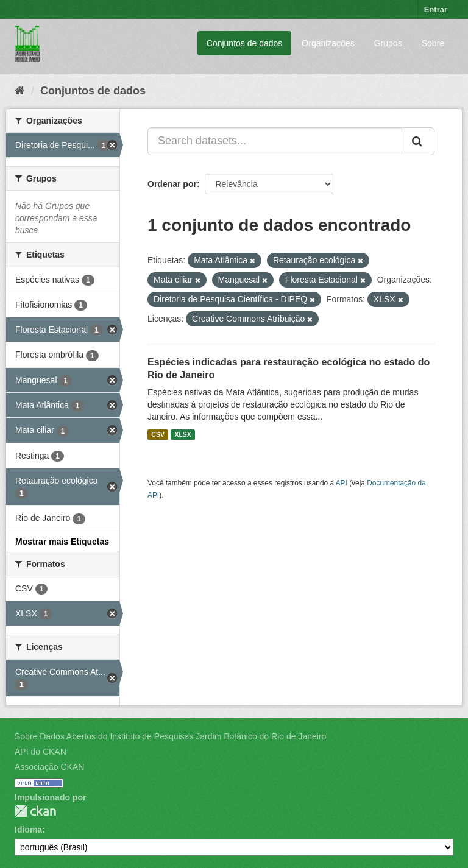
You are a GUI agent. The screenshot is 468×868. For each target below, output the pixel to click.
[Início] (20, 91)
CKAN (35, 811)
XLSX (183, 434)
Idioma (28, 830)
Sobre (433, 43)
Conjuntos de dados (245, 43)
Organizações (328, 43)
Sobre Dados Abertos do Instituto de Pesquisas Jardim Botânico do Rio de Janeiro (170, 736)
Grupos (388, 43)
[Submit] (418, 141)
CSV (158, 434)
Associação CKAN (49, 767)
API (342, 483)
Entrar (436, 9)
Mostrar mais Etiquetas (62, 542)
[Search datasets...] (275, 141)
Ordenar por (172, 184)
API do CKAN (41, 752)
